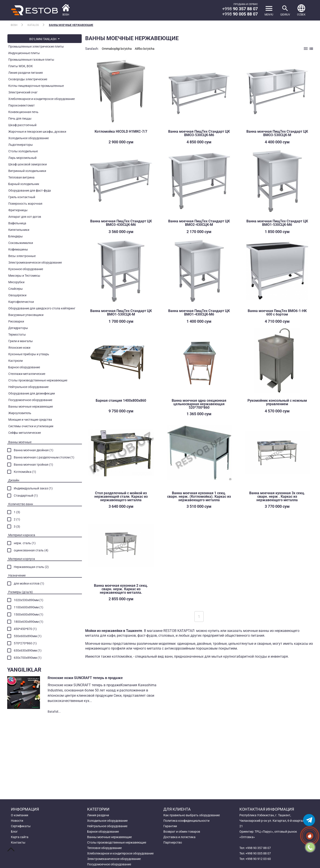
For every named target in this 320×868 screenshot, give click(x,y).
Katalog (33, 25)
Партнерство (173, 842)
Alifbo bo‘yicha (145, 49)
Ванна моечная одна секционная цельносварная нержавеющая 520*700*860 (199, 404)
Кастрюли (16, 361)
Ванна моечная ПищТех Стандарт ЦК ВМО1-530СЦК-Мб (277, 223)
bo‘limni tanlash (43, 39)
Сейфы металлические (25, 433)
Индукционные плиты (24, 53)
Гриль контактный (22, 197)
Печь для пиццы (20, 118)
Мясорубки (16, 282)
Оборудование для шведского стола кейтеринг (42, 308)
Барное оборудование (24, 367)
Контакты (18, 842)
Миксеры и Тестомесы (24, 276)
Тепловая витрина (21, 177)
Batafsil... (54, 712)
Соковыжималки (21, 243)
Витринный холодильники (27, 171)
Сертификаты (21, 826)
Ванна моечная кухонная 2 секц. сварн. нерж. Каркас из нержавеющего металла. (121, 589)
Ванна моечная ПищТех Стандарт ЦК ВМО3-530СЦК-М (277, 133)
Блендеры (16, 236)
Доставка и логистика (179, 837)
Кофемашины (18, 249)
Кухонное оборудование (26, 269)
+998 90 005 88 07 (258, 853)
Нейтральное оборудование (28, 387)
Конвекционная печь (23, 112)
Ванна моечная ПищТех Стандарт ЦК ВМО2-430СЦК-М (199, 223)
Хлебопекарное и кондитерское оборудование (42, 99)
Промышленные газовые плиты (31, 60)
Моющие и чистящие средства (30, 420)
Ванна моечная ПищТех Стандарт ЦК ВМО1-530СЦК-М (121, 313)
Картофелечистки (21, 302)
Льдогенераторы (21, 145)
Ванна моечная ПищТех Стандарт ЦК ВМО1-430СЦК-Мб (199, 313)
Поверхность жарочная (25, 204)
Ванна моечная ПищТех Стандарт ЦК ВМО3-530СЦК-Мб (199, 133)
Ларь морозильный (22, 158)
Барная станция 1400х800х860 (121, 401)
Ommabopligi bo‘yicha (117, 49)
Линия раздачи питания (26, 73)
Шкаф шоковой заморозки (28, 164)
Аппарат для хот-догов (25, 217)
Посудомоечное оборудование (30, 400)
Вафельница (17, 223)
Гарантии (170, 826)
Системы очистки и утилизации (31, 426)
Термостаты (17, 335)
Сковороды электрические (28, 79)
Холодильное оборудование (29, 138)
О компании (20, 815)
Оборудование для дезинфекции (32, 393)
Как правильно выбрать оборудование (192, 815)
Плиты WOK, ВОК (21, 66)
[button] (301, 10)
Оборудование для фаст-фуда (30, 190)
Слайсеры (16, 289)
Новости (17, 821)
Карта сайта (20, 837)
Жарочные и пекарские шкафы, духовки (37, 132)
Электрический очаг (23, 92)
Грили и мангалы (21, 341)
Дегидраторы (18, 328)
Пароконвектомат (22, 105)
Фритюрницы (18, 210)
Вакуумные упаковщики (26, 315)
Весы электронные (22, 256)
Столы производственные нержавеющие (38, 380)
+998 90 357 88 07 (258, 848)
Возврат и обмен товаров (182, 832)
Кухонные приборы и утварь (29, 354)
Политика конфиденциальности (186, 821)
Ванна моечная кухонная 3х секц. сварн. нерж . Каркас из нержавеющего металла (277, 497)
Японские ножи (19, 348)
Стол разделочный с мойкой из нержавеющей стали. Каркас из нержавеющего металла (121, 497)
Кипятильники (19, 230)
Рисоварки (16, 321)
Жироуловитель (20, 413)
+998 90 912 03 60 (258, 859)
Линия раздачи (98, 815)
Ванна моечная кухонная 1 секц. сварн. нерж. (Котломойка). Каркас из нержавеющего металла (199, 497)
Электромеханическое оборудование (35, 262)
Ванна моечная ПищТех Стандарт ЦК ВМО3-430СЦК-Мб (121, 223)
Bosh (14, 25)
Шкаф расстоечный (22, 125)
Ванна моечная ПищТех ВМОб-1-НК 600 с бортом (277, 313)
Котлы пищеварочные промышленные (36, 86)
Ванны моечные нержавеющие (71, 25)
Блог (14, 832)
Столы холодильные (23, 151)
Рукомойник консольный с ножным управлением (277, 402)
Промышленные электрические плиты (36, 46)
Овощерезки (17, 295)
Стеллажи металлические (27, 374)
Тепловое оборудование (104, 848)
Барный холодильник (24, 184)
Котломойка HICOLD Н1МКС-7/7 (121, 131)
